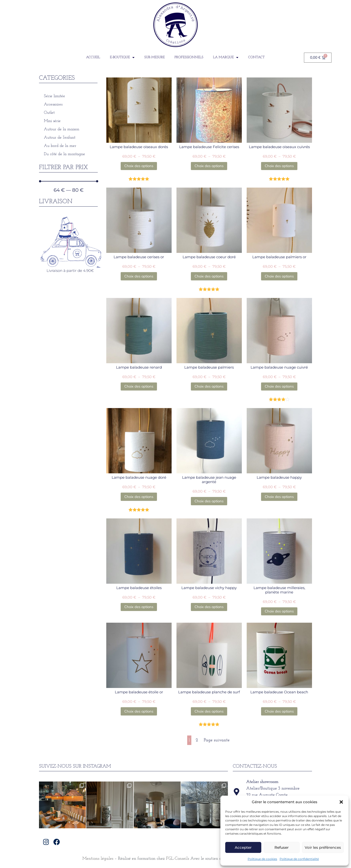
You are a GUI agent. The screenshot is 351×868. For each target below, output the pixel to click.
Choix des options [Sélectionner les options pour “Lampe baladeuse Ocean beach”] (279, 711)
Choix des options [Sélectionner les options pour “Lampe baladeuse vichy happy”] (209, 607)
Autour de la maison (62, 129)
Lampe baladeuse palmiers (209, 367)
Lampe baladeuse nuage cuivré (279, 367)
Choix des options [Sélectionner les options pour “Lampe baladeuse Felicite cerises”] (209, 166)
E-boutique (122, 57)
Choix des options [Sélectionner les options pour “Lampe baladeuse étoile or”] (139, 711)
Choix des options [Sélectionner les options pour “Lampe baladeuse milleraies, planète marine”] (279, 611)
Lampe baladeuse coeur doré (209, 257)
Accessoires (53, 104)
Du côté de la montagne (64, 154)
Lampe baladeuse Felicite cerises (209, 147)
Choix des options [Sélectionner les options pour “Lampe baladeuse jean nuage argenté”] (209, 501)
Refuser (282, 847)
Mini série (52, 121)
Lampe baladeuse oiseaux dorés (139, 147)
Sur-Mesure (155, 57)
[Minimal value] (69, 181)
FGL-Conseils (178, 859)
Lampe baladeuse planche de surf (209, 692)
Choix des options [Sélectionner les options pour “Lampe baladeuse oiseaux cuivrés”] (279, 166)
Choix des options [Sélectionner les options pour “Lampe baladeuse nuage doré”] (139, 497)
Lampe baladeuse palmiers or (279, 257)
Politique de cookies (262, 859)
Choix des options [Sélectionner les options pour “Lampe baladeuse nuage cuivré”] (279, 386)
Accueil (93, 57)
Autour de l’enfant (60, 138)
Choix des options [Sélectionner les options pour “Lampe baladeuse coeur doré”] (209, 276)
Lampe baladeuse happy (279, 477)
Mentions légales (98, 859)
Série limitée (54, 96)
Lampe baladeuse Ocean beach (279, 692)
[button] (341, 802)
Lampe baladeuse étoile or (139, 692)
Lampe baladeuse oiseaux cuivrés (279, 147)
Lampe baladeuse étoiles (139, 588)
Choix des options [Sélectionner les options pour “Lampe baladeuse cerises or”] (139, 276)
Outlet (49, 113)
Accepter (243, 847)
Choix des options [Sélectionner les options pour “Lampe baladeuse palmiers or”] (279, 276)
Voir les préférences (323, 847)
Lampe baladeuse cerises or (139, 257)
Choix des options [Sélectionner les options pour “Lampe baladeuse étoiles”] (139, 607)
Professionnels (189, 57)
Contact (256, 57)
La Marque (226, 57)
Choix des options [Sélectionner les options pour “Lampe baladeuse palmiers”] (209, 386)
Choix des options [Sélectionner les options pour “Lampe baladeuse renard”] (139, 386)
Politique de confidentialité (299, 859)
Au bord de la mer (60, 146)
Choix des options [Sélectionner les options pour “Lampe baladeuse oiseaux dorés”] (139, 166)
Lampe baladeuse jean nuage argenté (209, 480)
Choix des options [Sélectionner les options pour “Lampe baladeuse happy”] (279, 497)
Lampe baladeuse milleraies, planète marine (279, 590)
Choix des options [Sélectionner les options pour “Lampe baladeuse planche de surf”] (209, 711)
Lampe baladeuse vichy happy (209, 588)
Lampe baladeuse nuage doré (139, 477)
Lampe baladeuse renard (139, 367)
